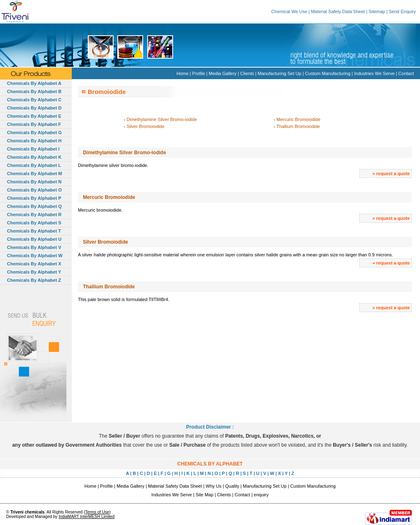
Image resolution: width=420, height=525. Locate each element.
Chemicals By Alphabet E (34, 116)
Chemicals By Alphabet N (34, 182)
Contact (406, 73)
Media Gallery (223, 73)
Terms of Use (97, 512)
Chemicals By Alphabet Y (34, 272)
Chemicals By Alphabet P (34, 198)
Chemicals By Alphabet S (34, 223)
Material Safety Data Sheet (338, 11)
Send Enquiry (402, 11)
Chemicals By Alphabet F (34, 124)
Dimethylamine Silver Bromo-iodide (162, 119)
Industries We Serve (374, 73)
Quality (232, 486)
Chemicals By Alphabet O (34, 190)
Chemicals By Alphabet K (34, 157)
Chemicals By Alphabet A (34, 83)
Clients (247, 73)
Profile (199, 73)
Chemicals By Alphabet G (34, 132)
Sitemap (377, 11)
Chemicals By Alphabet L (34, 165)
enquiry (261, 495)
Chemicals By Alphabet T (34, 231)
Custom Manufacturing (328, 73)
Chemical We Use (289, 11)
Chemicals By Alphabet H (34, 141)
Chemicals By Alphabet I (33, 149)
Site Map (204, 495)
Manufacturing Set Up (279, 73)
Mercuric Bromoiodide (298, 119)
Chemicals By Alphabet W (35, 256)
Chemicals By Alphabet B (34, 91)
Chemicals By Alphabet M (34, 173)
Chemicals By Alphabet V (34, 247)
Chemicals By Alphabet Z (34, 280)
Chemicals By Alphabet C (34, 100)
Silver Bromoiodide (146, 126)
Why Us (214, 486)
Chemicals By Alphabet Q (34, 206)
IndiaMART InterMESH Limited (87, 517)
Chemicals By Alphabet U (34, 239)
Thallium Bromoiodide (298, 126)
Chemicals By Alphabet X (34, 264)
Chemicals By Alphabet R (34, 215)
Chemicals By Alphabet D (34, 108)
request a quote (393, 173)
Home (182, 73)
